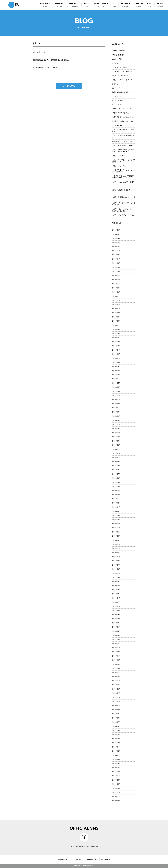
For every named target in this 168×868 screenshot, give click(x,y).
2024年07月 (116, 325)
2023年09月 (116, 367)
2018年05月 (116, 631)
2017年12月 (116, 652)
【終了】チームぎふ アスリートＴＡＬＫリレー (124, 204)
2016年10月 (116, 710)
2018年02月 (116, 644)
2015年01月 (116, 797)
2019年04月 (116, 586)
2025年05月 (116, 284)
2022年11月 (116, 408)
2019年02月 (116, 594)
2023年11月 (116, 358)
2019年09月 (116, 565)
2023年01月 (116, 400)
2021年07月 (116, 474)
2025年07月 (116, 276)
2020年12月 (116, 503)
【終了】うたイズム (119, 166)
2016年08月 (116, 718)
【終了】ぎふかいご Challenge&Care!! (124, 171)
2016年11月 (116, 706)
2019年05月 (116, 582)
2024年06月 (116, 329)
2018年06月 (116, 627)
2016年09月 (116, 714)
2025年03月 (116, 292)
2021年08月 (116, 470)
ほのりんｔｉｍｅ (118, 84)
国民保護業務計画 (106, 859)
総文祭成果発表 (117, 125)
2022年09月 (116, 416)
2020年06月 (116, 528)
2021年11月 (116, 458)
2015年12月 (116, 751)
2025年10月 (116, 263)
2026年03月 (116, 243)
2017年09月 (116, 664)
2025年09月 (116, 267)
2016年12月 (116, 701)
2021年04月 (116, 486)
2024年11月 (116, 309)
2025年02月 (116, 296)
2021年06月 (116, 478)
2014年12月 (116, 801)
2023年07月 (116, 375)
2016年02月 (116, 743)
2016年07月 (116, 722)
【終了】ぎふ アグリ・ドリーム (123, 215)
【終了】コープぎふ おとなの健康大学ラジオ (124, 161)
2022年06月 (116, 429)
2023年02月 (116, 395)
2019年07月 (116, 573)
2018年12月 (116, 602)
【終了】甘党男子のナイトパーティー (124, 198)
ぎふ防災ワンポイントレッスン (123, 121)
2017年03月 (116, 689)
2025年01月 (116, 300)
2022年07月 (116, 424)
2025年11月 (116, 259)
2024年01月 (116, 350)
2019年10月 (116, 561)
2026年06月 (116, 230)
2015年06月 (116, 776)
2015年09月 (116, 764)
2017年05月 (116, 681)
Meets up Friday (117, 59)
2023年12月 (116, 354)
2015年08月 (116, 768)
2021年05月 (116, 482)
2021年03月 (116, 491)
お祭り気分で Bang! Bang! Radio (123, 117)
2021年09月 (116, 466)
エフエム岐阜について (63, 859)
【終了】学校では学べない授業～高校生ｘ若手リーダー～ (124, 151)
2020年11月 (116, 507)
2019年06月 (116, 577)
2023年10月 (116, 362)
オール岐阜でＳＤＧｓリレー (122, 141)
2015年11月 (116, 755)
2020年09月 (116, 515)
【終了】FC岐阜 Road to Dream (123, 146)
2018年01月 (116, 648)
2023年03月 (116, 391)
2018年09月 (116, 615)
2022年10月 (116, 412)
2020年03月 (116, 540)
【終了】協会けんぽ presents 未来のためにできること (124, 210)
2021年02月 (116, 495)
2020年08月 (116, 519)
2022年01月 (116, 449)
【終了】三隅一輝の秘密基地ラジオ (124, 136)
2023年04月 (116, 387)
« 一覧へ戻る (69, 86)
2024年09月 (116, 317)
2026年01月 (116, 251)
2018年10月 (116, 610)
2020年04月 (116, 536)
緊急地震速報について (92, 859)
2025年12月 (116, 255)
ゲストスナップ (117, 96)
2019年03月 (116, 590)
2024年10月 (116, 313)
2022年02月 (116, 445)
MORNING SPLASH (119, 51)
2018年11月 (116, 606)
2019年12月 (116, 553)
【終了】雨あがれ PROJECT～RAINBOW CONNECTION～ (124, 177)
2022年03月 (116, 441)
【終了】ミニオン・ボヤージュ (123, 80)
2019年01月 (116, 598)
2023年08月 (116, 371)
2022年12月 (116, 404)
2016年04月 (116, 735)
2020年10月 (116, 511)
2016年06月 (116, 726)
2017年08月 (116, 668)
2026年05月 (116, 234)
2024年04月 (116, 338)
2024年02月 (116, 346)
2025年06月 (116, 280)
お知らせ (115, 63)
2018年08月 (116, 619)
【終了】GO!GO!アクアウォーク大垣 (124, 130)
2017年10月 (116, 660)
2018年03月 (116, 639)
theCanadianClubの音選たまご (123, 92)
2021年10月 (116, 462)
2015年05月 (116, 780)
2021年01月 (116, 499)
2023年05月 (116, 383)
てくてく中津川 (117, 100)
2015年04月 (116, 784)
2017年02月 (116, 693)
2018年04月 (116, 635)
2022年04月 (116, 437)
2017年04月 (116, 685)
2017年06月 (116, 677)
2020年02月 (116, 544)
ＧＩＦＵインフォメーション (122, 72)
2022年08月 (116, 420)
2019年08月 (116, 569)
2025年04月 (116, 288)
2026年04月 (116, 238)
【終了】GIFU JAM (118, 156)
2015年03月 (116, 788)
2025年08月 (116, 271)
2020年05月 (116, 532)
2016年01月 (116, 747)
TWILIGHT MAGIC (118, 55)
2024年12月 (116, 304)
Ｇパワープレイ (117, 88)
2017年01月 (116, 697)
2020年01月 (116, 548)
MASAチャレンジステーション (123, 109)
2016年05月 (116, 730)
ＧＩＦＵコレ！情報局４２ (121, 67)
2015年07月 (116, 772)
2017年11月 (116, 656)
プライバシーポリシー (78, 859)
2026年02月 (116, 247)
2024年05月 (116, 333)
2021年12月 (116, 453)
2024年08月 (116, 321)
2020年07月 (116, 524)
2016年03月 (116, 739)
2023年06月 (116, 379)
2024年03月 (116, 342)
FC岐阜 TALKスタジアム (120, 113)
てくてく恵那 (117, 105)
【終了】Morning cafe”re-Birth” (123, 182)
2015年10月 (116, 759)
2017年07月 (116, 673)
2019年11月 (116, 557)
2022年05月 (116, 433)
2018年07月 (116, 623)
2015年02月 (116, 792)
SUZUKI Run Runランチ (120, 76)
